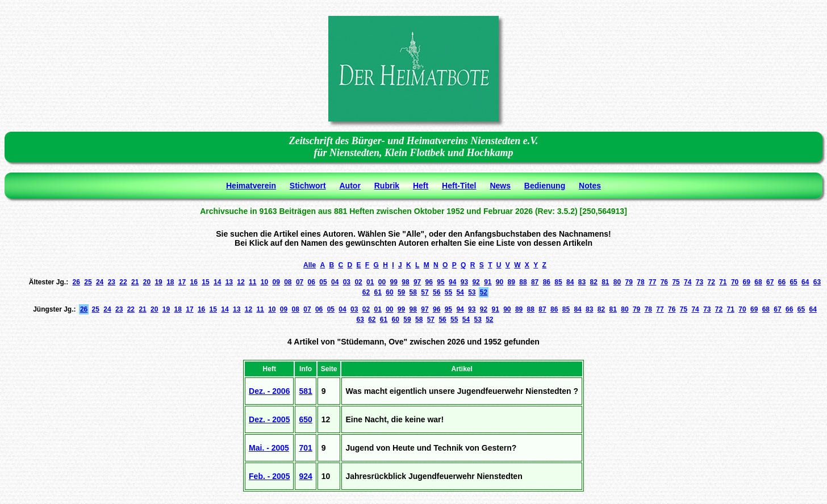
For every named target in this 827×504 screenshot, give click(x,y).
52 (484, 292)
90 (500, 282)
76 (664, 282)
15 (205, 282)
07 (300, 282)
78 (640, 282)
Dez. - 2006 (269, 391)
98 (405, 282)
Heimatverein (251, 186)
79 (629, 282)
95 (440, 282)
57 (425, 292)
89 (511, 282)
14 (217, 282)
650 (305, 419)
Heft (421, 186)
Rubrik (387, 186)
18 (170, 282)
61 (378, 292)
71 (723, 282)
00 (382, 282)
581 (305, 391)
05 (323, 282)
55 (448, 292)
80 (617, 282)
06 (312, 282)
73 (699, 282)
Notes (590, 186)
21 (135, 282)
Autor (350, 186)
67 (770, 282)
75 (676, 282)
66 (782, 282)
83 (582, 282)
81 (605, 282)
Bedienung (545, 186)
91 (488, 282)
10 (264, 282)
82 (593, 282)
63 (817, 282)
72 (711, 282)
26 (76, 282)
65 (793, 282)
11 (252, 282)
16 (194, 282)
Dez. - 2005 (269, 419)
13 (229, 282)
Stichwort (308, 186)
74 (688, 282)
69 (747, 282)
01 (370, 282)
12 (241, 282)
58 (413, 292)
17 (182, 282)
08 (288, 282)
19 (158, 282)
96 (429, 282)
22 (123, 282)
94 (452, 282)
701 (305, 448)
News (500, 186)
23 (112, 282)
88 (523, 282)
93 (464, 282)
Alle (310, 265)
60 (389, 292)
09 (276, 282)
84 (570, 282)
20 (147, 282)
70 (735, 282)
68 (758, 282)
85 (558, 282)
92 (476, 282)
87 (535, 282)
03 (347, 282)
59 (401, 292)
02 (358, 282)
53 (472, 292)
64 (805, 282)
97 (417, 282)
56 (437, 292)
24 (100, 282)
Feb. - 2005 (269, 476)
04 (335, 282)
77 (652, 282)
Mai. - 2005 (269, 448)
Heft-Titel (459, 186)
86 (547, 282)
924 (305, 476)
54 (460, 292)
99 (394, 282)
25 (88, 282)
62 (366, 292)
